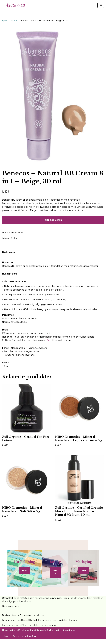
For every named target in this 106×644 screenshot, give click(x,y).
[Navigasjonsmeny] (101, 5)
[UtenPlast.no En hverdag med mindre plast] (17, 5)
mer (22, 575)
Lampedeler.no (10, 625)
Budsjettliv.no (10, 620)
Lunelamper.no (11, 630)
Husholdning (22, 566)
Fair (49, 341)
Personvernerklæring (24, 641)
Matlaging (87, 566)
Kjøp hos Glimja (53, 220)
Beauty (55, 566)
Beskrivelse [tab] (8, 252)
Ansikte (14, 21)
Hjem (5, 21)
